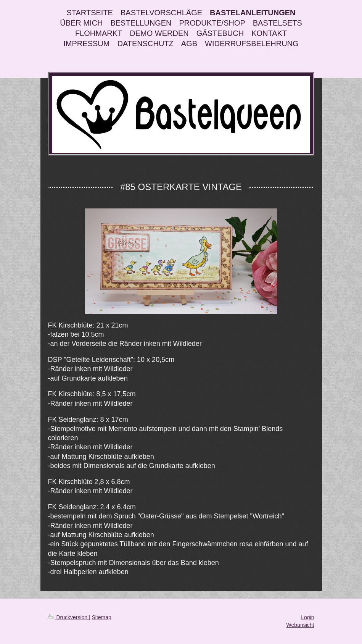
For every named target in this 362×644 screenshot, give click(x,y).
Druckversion (68, 617)
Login (307, 617)
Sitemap (102, 617)
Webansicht (300, 625)
